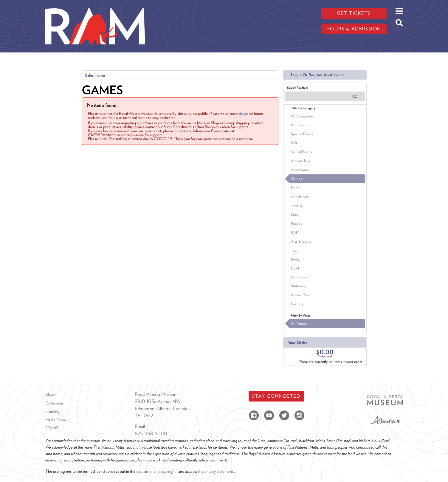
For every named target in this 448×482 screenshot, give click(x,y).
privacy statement (219, 471)
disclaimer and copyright (156, 471)
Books (296, 259)
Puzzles (296, 223)
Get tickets (354, 13)
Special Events (302, 134)
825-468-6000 (151, 434)
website (242, 113)
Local (295, 214)
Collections (54, 403)
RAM (295, 232)
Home (296, 188)
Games (296, 179)
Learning (298, 304)
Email (140, 426)
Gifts (295, 143)
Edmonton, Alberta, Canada (161, 409)
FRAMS (52, 428)
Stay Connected (276, 396)
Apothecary (300, 197)
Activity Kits (300, 161)
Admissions (300, 125)
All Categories (302, 116)
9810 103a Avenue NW (158, 401)
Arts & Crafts (301, 241)
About (50, 395)
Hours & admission (354, 29)
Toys (294, 250)
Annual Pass (300, 295)
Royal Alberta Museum (156, 394)
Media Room (56, 420)
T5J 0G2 (144, 416)
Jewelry (297, 206)
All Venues (299, 323)
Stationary (299, 286)
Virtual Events (301, 152)
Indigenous (299, 277)
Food (295, 268)
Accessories (300, 170)
